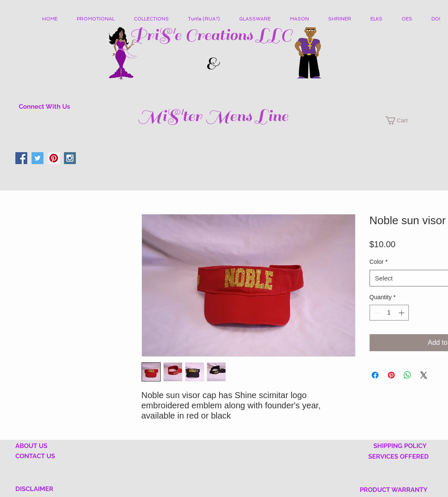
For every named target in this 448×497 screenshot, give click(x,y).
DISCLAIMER (34, 489)
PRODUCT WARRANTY (394, 490)
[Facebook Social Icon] (21, 158)
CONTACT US (35, 456)
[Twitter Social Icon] (38, 158)
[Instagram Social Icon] (70, 158)
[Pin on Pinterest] (391, 375)
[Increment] (402, 313)
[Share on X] (424, 375)
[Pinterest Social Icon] (54, 158)
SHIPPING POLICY (400, 446)
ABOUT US (31, 446)
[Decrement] (376, 313)
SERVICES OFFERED (399, 457)
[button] (155, 19)
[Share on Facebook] (375, 375)
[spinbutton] (389, 313)
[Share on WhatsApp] (408, 375)
